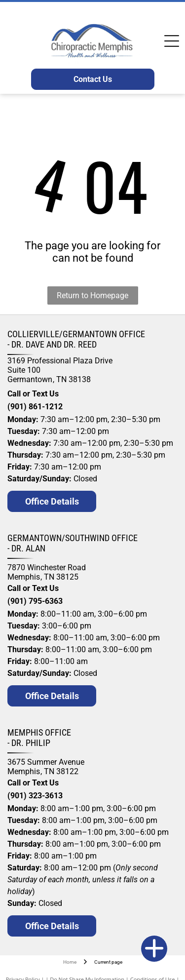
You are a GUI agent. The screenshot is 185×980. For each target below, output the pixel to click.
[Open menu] (172, 41)
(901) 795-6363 (35, 601)
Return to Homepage (92, 295)
